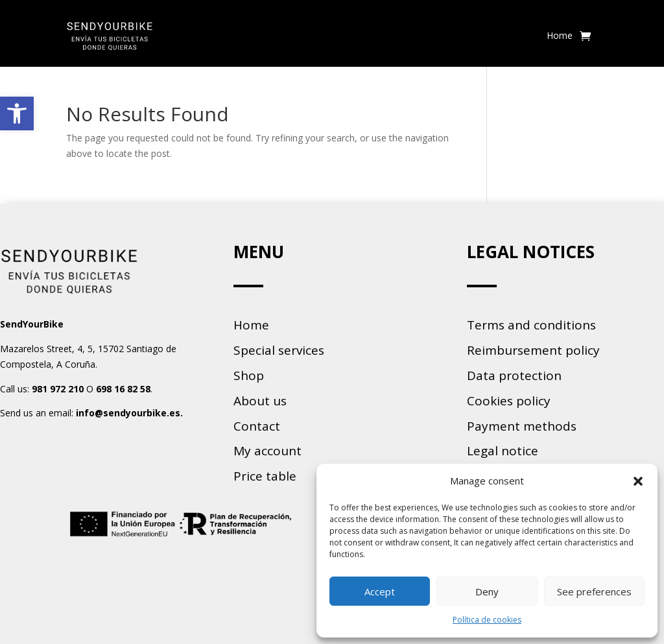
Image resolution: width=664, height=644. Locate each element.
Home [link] (560, 35)
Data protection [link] (514, 376)
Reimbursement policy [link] (533, 350)
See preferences (594, 591)
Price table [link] (265, 476)
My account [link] (267, 451)
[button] (638, 481)
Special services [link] (279, 350)
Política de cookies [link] (487, 620)
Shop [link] (249, 376)
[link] (17, 113)
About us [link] (260, 401)
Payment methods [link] (522, 426)
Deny (487, 591)
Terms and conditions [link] (531, 325)
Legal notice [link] (503, 451)
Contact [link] (257, 426)
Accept (380, 591)
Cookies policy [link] (509, 401)
